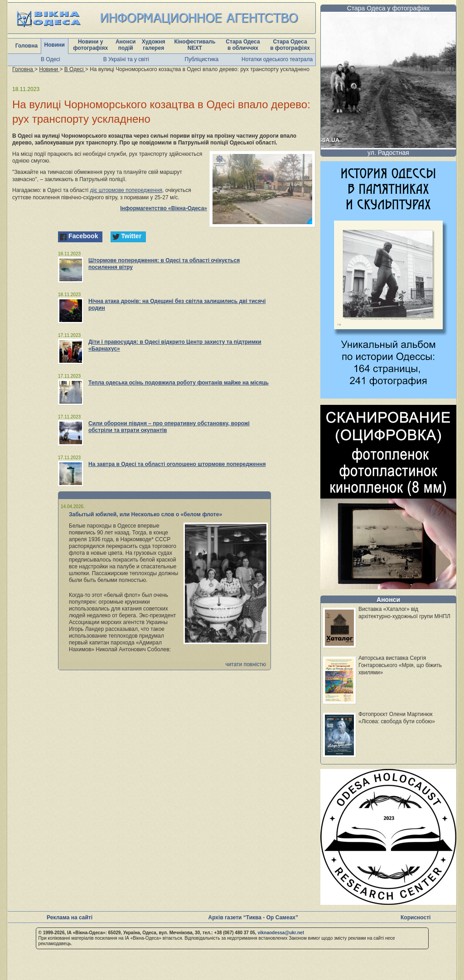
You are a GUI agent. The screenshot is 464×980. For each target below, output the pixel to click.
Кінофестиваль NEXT (195, 45)
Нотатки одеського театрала (277, 59)
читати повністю (246, 664)
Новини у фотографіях (90, 45)
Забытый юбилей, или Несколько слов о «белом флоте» (145, 514)
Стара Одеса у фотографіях (389, 8)
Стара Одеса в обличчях (243, 45)
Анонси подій (126, 45)
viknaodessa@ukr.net (281, 933)
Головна (27, 46)
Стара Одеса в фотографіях (290, 45)
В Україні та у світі (126, 59)
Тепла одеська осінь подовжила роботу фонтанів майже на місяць (179, 383)
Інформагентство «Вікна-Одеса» (164, 208)
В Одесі (51, 59)
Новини (55, 45)
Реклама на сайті (70, 918)
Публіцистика (202, 59)
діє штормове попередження (126, 190)
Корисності (416, 918)
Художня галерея (154, 45)
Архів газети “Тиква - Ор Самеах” (253, 918)
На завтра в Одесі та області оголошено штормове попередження (177, 464)
